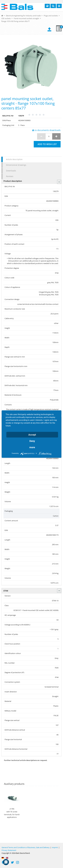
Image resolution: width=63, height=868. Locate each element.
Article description (14, 159)
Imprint (55, 847)
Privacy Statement (9, 850)
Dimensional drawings (16, 165)
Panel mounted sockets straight (26, 18)
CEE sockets (6, 18)
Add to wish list (47, 144)
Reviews (10, 176)
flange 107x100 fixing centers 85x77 (15, 21)
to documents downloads (46, 130)
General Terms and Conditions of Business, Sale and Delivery (26, 847)
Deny (32, 441)
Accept (32, 435)
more (32, 447)
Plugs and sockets (51, 16)
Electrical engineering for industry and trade (23, 16)
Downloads (11, 171)
